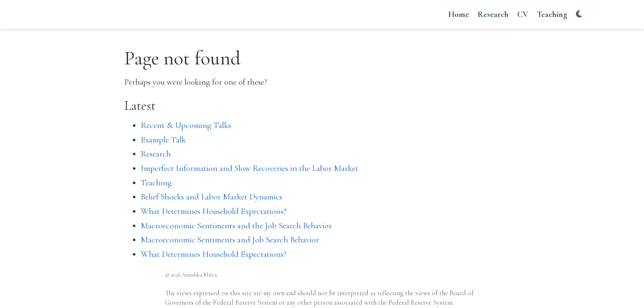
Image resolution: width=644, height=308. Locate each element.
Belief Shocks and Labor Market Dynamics (212, 197)
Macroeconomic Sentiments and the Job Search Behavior (236, 226)
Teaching (156, 183)
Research (156, 154)
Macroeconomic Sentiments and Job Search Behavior (230, 240)
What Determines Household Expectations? (214, 211)
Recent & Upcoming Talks (186, 125)
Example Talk (163, 140)
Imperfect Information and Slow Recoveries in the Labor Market (250, 168)
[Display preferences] (579, 15)
